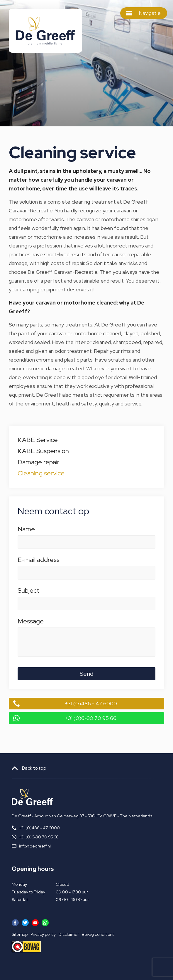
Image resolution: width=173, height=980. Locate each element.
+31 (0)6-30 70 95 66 (91, 718)
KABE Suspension (43, 451)
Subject (86, 594)
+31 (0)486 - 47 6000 (91, 703)
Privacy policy (43, 934)
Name (86, 532)
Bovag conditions (98, 934)
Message (86, 624)
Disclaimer (69, 934)
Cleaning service (41, 473)
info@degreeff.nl (35, 846)
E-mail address (86, 563)
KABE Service (38, 440)
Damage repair (39, 462)
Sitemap (20, 934)
